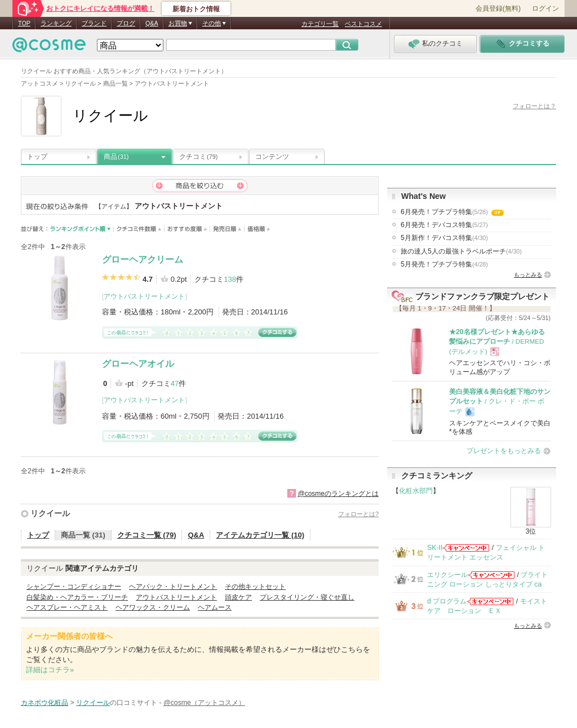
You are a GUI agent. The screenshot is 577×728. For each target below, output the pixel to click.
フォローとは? (358, 514)
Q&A (152, 23)
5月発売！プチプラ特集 (444, 264)
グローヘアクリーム (143, 259)
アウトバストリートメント (144, 296)
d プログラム (447, 601)
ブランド (94, 23)
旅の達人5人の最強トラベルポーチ (461, 251)
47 (175, 383)
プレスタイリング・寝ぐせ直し (307, 597)
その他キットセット (255, 587)
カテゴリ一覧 (320, 24)
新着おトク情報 (196, 9)
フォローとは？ (534, 106)
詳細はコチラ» (50, 670)
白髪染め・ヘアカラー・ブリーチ (77, 597)
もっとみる (528, 275)
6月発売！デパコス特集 (444, 225)
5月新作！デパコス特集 (444, 238)
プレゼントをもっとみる (504, 451)
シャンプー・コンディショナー (74, 587)
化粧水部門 (416, 491)
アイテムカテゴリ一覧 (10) (260, 535)
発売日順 (227, 229)
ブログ (126, 23)
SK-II (435, 548)
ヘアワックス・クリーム (153, 607)
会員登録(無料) (498, 8)
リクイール (50, 513)
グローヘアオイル (138, 364)
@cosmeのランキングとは (338, 494)
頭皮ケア (238, 597)
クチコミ (198, 157)
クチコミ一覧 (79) (147, 535)
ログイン (545, 8)
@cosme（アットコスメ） (204, 703)
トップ (37, 157)
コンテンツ (272, 157)
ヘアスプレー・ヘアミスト (67, 607)
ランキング (56, 23)
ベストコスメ (363, 24)
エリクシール (447, 575)
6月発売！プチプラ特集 (452, 212)
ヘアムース (215, 607)
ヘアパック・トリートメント (173, 587)
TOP (24, 23)
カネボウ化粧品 (45, 703)
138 (230, 279)
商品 (116, 157)
